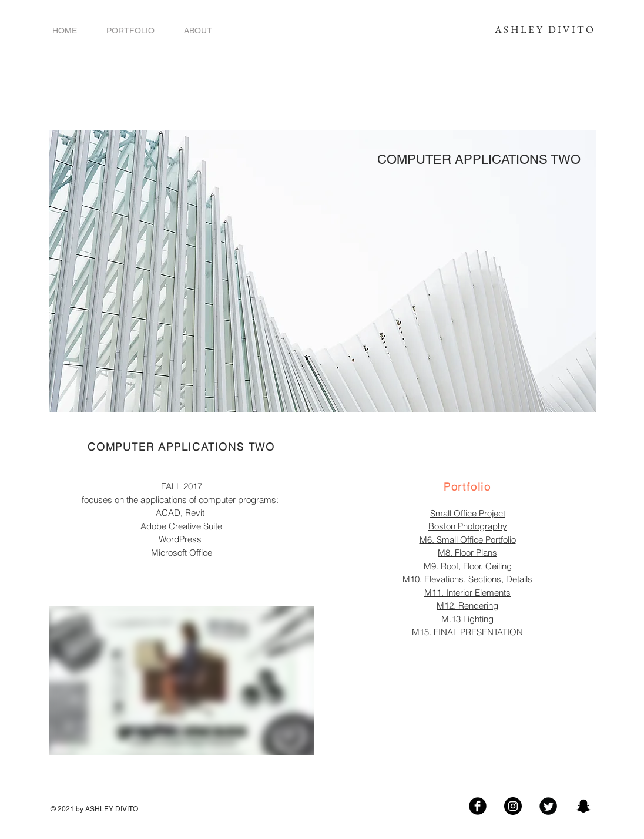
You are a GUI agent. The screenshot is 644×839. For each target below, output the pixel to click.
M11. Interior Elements (467, 593)
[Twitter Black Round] (548, 806)
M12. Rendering (467, 605)
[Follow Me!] (513, 806)
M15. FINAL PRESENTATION (467, 632)
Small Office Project (468, 513)
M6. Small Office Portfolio (468, 540)
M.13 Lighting (467, 619)
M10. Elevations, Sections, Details (467, 579)
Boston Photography (468, 526)
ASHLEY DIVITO (545, 29)
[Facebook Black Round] (478, 806)
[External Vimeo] (182, 681)
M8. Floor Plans (467, 553)
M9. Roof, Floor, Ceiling (468, 566)
